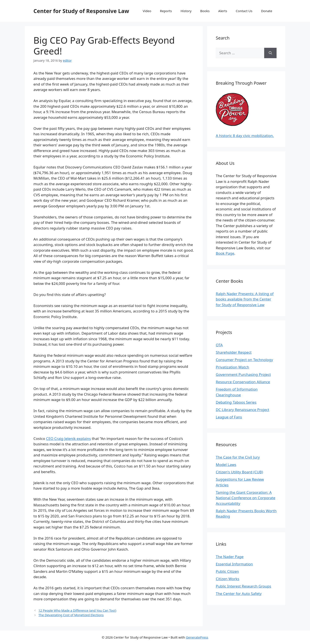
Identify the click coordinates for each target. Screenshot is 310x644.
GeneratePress (197, 637)
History (186, 11)
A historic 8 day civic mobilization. (245, 136)
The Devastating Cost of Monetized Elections (71, 615)
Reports (166, 11)
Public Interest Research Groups (243, 586)
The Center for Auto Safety (239, 594)
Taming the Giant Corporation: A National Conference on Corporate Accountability (246, 498)
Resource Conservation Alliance (243, 382)
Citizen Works (228, 579)
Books (205, 11)
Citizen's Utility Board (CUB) (239, 472)
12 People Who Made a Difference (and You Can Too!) (77, 610)
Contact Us (244, 11)
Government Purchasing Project (243, 374)
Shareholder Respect (234, 352)
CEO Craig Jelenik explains (68, 438)
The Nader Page (230, 557)
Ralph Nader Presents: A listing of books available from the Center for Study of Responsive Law (245, 299)
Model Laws (226, 465)
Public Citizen (227, 571)
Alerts (223, 11)
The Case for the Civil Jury (238, 457)
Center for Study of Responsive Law (81, 11)
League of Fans (229, 417)
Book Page (225, 253)
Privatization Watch (232, 367)
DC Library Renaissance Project (242, 410)
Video (147, 11)
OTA (219, 345)
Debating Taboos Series (236, 402)
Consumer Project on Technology (244, 360)
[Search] (270, 53)
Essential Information (234, 564)
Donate (267, 11)
